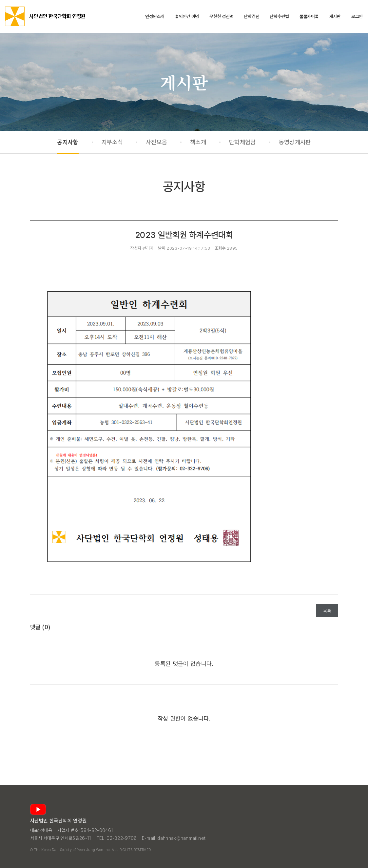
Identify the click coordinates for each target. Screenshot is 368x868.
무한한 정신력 (221, 16)
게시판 (335, 16)
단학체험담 (242, 142)
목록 (327, 611)
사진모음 (156, 142)
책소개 (198, 142)
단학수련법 (279, 16)
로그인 (357, 16)
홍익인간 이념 (187, 16)
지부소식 (112, 142)
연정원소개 (155, 16)
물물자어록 (309, 16)
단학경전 (252, 16)
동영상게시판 (295, 142)
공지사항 (68, 142)
